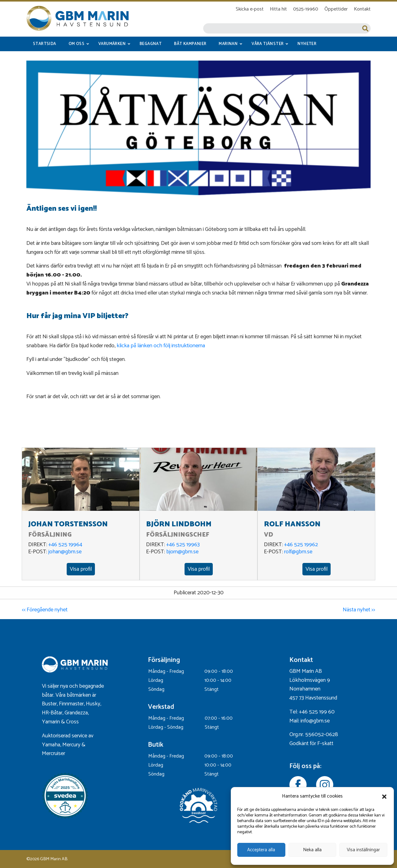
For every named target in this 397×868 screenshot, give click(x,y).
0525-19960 (306, 9)
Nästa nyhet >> (359, 610)
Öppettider (336, 9)
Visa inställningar (363, 850)
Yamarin (51, 722)
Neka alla (312, 850)
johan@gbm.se (65, 552)
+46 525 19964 (65, 545)
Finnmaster (71, 704)
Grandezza (76, 713)
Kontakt (362, 9)
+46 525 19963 (183, 545)
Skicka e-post (250, 9)
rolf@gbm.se (298, 552)
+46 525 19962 (301, 545)
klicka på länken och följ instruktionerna (161, 346)
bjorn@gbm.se (182, 552)
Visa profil (81, 569)
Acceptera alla (261, 850)
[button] (384, 797)
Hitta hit (278, 9)
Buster (49, 704)
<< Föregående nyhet (45, 610)
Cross (73, 722)
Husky (93, 704)
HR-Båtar (52, 713)
